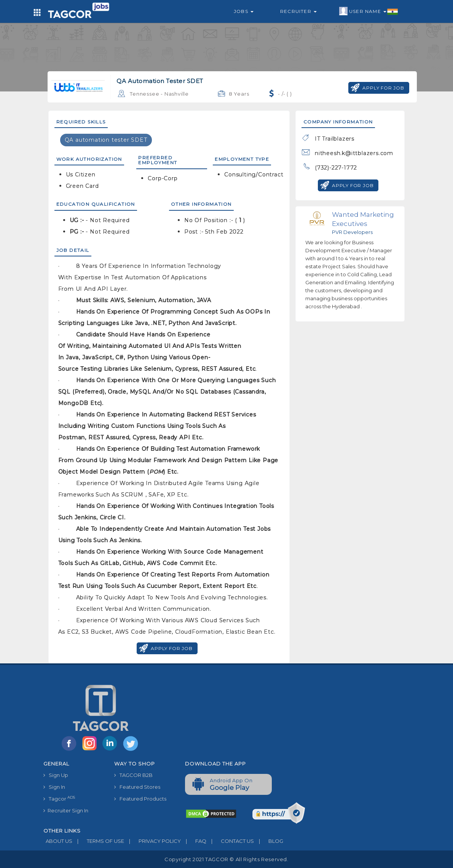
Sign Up (56, 775)
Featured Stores (137, 787)
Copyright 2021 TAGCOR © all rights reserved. (226, 859)
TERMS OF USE (98, 841)
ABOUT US (58, 841)
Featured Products (140, 799)
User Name (369, 11)
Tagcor (59, 798)
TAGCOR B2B (133, 775)
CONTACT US (230, 841)
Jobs (244, 11)
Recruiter (298, 11)
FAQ (194, 841)
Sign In (54, 787)
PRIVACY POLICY (152, 841)
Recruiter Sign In (66, 810)
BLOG (269, 841)
